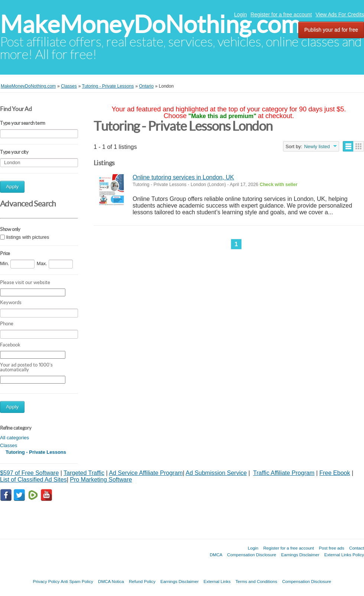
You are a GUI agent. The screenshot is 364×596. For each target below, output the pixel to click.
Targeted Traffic (84, 473)
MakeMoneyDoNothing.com (150, 24)
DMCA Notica (111, 581)
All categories (14, 438)
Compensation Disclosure (251, 555)
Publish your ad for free (331, 30)
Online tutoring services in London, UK (183, 177)
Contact (357, 548)
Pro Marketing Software (101, 480)
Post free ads (331, 548)
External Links (217, 581)
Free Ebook (335, 473)
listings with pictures (28, 237)
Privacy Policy (46, 581)
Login (240, 14)
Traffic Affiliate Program (284, 473)
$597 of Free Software (29, 473)
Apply (12, 187)
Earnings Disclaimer (300, 555)
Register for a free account (281, 14)
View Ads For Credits (340, 14)
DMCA (216, 555)
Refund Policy (142, 581)
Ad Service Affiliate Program (146, 473)
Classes (9, 445)
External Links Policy (344, 555)
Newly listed (317, 146)
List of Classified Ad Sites (33, 480)
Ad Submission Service (216, 473)
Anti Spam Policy (77, 581)
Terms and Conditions (256, 581)
